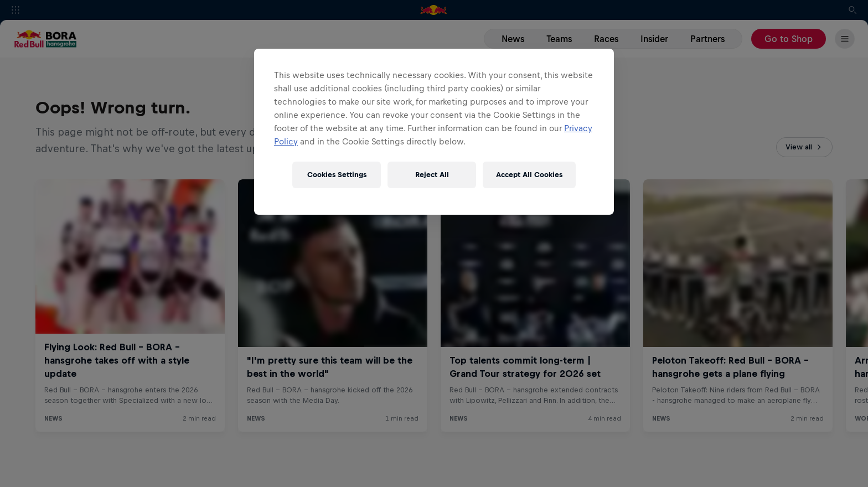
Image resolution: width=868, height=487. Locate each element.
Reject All (432, 175)
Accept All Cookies (529, 175)
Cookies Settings (337, 175)
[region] (434, 132)
